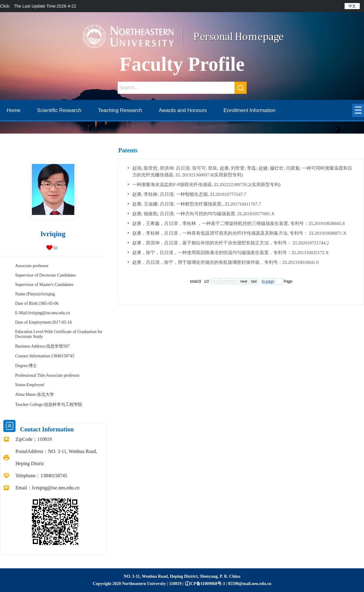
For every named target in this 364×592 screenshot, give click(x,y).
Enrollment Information (249, 110)
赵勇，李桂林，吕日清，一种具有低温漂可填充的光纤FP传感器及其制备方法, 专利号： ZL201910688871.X (239, 233)
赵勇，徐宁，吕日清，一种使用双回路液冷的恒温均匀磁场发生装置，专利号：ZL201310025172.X (231, 253)
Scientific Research (59, 110)
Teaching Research (120, 110)
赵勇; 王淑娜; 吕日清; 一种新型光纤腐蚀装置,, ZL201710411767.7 (197, 204)
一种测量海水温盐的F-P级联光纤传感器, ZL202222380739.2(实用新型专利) (206, 185)
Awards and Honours (183, 110)
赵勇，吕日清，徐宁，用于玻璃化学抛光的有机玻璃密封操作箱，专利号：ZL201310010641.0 (226, 262)
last (254, 281)
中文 (352, 6)
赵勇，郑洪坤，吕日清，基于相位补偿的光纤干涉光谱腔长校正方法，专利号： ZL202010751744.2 (231, 243)
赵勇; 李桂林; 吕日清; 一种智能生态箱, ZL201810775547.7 (189, 194)
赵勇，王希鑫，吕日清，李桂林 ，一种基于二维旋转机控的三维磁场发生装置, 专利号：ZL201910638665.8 (239, 223)
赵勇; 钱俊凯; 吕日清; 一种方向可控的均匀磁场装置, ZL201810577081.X (203, 214)
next (244, 281)
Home (13, 110)
